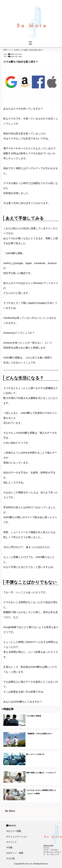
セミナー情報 (15, 831)
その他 (11, 858)
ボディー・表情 (16, 853)
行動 (10, 848)
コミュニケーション (18, 837)
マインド (12, 842)
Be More (10, 811)
